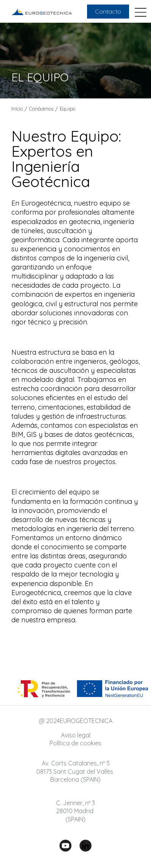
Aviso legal (76, 735)
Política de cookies (75, 743)
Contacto (108, 11)
